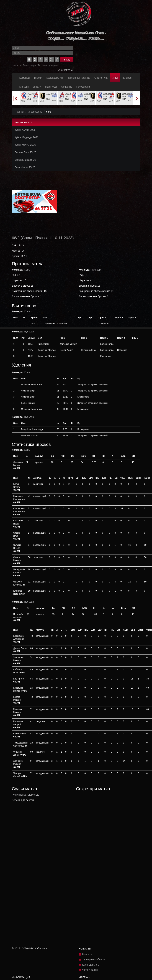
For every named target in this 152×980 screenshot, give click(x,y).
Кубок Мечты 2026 (25, 145)
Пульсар (43, 238)
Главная (19, 112)
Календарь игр (55, 78)
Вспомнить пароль (48, 65)
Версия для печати (23, 800)
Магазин (24, 87)
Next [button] (136, 98)
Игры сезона (35, 112)
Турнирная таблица (79, 78)
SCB (23, 101)
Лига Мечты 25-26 (25, 167)
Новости (16, 65)
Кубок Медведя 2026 (27, 137)
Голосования (84, 87)
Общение (67, 87)
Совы (27, 238)
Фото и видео (90, 970)
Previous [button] (16, 98)
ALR (35, 101)
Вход (67, 60)
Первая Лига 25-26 (25, 152)
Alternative (66, 70)
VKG (42, 101)
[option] (29, 98)
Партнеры (51, 87)
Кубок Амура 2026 (25, 130)
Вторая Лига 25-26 (25, 160)
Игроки (38, 78)
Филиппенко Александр (26, 795)
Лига (37, 87)
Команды (25, 78)
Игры (115, 78)
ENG (54, 100)
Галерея (127, 78)
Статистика (101, 78)
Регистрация (29, 65)
